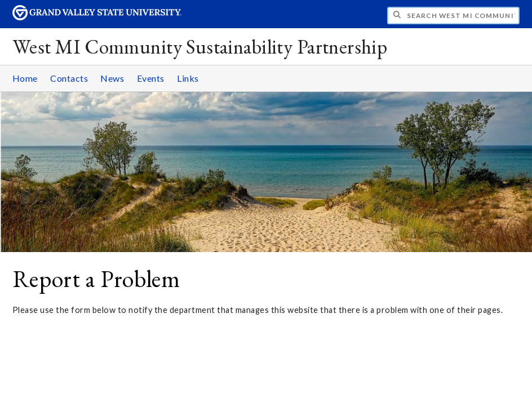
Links (188, 78)
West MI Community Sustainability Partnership (200, 47)
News (112, 78)
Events (151, 78)
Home (25, 78)
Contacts (69, 78)
